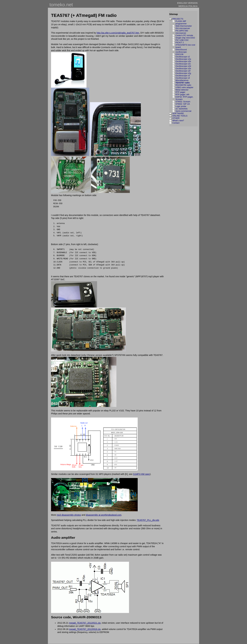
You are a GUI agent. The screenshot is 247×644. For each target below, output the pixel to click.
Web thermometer (184, 26)
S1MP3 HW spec (142, 474)
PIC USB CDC (182, 40)
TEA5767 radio (183, 83)
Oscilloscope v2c (183, 64)
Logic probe (181, 106)
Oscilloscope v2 (183, 57)
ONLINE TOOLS (180, 116)
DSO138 (179, 54)
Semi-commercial (183, 111)
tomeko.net (61, 5)
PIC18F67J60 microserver (182, 32)
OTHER (176, 118)
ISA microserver (183, 28)
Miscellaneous (182, 80)
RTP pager (180, 92)
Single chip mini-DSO (185, 38)
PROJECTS (178, 19)
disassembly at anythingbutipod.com (104, 515)
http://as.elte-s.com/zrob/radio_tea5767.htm (118, 33)
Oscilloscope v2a (183, 59)
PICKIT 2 (180, 42)
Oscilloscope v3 (183, 76)
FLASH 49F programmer (181, 22)
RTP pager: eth (182, 94)
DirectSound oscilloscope (181, 51)
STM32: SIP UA (183, 104)
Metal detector (182, 90)
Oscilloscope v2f (183, 71)
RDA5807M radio (183, 85)
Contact (176, 123)
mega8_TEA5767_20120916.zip (85, 629)
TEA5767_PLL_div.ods (148, 520)
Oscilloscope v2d (183, 66)
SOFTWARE (178, 113)
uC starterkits (182, 109)
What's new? (178, 120)
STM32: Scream (183, 102)
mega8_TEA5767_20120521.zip (85, 623)
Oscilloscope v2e (183, 68)
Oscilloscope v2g (183, 73)
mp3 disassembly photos (69, 515)
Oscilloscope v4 (183, 78)
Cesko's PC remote (184, 35)
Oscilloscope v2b (183, 61)
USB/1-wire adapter (184, 87)
